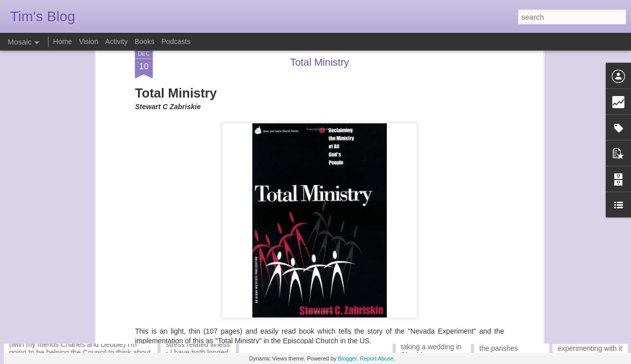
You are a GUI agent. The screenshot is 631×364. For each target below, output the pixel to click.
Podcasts (176, 41)
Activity (116, 41)
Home (62, 41)
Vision (88, 41)
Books (144, 41)
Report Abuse (377, 358)
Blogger (347, 358)
